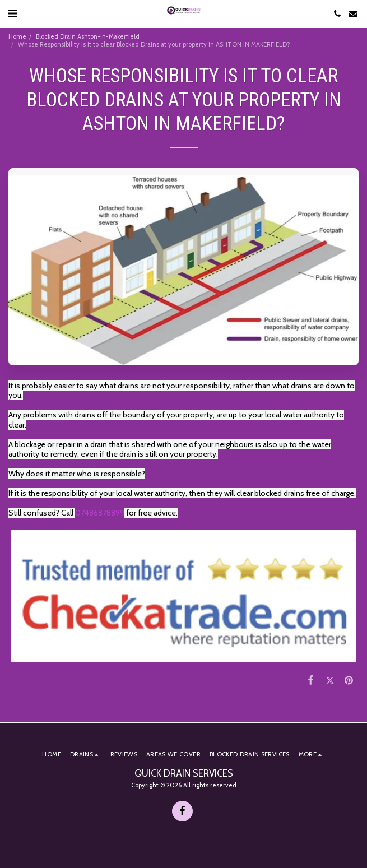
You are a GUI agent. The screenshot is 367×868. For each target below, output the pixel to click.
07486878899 (100, 513)
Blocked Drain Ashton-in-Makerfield (88, 36)
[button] (12, 13)
